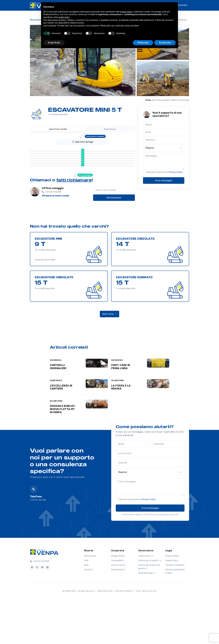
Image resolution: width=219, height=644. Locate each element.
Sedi (86, 603)
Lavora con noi (118, 607)
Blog (86, 607)
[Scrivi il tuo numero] (114, 232)
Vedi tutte (109, 356)
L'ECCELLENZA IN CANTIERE (61, 429)
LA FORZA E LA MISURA (121, 429)
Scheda (61, 172)
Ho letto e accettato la (165, 172)
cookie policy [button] (64, 17)
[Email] (164, 132)
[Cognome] (168, 486)
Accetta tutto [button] (165, 43)
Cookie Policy (172, 603)
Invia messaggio (164, 180)
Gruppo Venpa (118, 598)
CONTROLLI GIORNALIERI (58, 409)
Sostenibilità (117, 603)
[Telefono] (164, 140)
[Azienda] (150, 505)
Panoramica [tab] (110, 129)
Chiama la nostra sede (56, 238)
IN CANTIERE (117, 423)
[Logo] (44, 594)
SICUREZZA (56, 402)
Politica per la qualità (150, 603)
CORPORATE (56, 423)
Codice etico (146, 598)
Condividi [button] (180, 20)
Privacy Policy (176, 172)
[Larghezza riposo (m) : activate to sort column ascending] (108, 149)
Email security (118, 612)
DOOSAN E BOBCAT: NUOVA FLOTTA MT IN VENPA (63, 451)
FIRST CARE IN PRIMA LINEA (121, 409)
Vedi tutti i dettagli (89, 141)
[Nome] (164, 125)
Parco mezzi (90, 598)
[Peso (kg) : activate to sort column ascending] (80, 149)
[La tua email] (150, 496)
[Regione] (164, 148)
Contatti (183, 5)
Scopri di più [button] (54, 43)
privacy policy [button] (126, 12)
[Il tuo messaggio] (150, 529)
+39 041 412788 (39, 604)
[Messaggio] (164, 161)
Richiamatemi (114, 240)
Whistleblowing (147, 615)
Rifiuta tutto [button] (143, 43)
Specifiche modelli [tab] (58, 129)
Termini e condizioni (175, 607)
